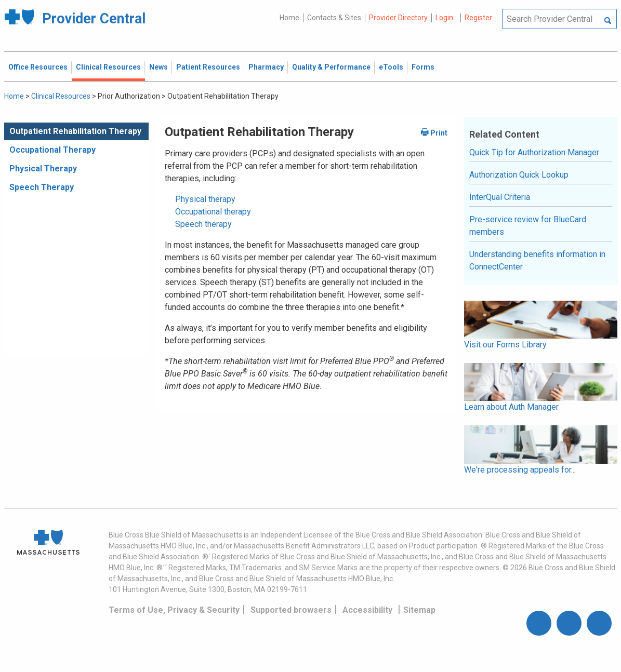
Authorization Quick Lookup (519, 175)
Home (289, 18)
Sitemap (419, 610)
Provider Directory (398, 18)
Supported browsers (291, 610)
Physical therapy (205, 199)
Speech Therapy (42, 187)
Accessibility (367, 610)
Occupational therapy (213, 212)
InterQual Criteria (500, 197)
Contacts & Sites (334, 18)
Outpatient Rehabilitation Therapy (75, 131)
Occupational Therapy (52, 150)
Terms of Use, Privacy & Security (174, 610)
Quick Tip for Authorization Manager (534, 152)
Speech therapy (203, 224)
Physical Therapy (43, 169)
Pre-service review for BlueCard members (528, 226)
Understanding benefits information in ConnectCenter (537, 260)
